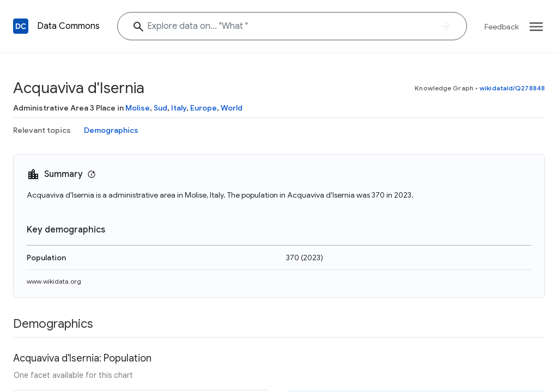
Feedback (502, 27)
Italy (179, 108)
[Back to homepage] (21, 26)
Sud (160, 108)
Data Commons (68, 26)
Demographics (111, 130)
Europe (204, 108)
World (232, 108)
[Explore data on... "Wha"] (292, 26)
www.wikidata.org (54, 281)
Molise (138, 108)
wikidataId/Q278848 (512, 88)
